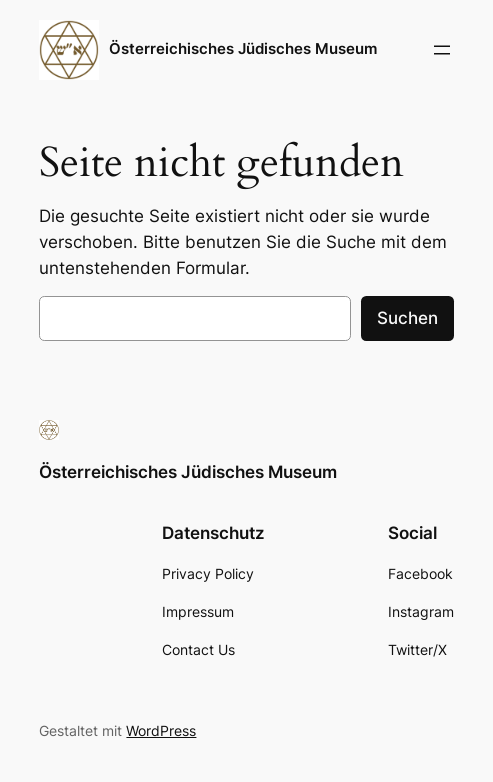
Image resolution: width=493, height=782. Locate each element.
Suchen (407, 318)
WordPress (161, 730)
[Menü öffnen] (442, 50)
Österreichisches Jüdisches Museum (243, 49)
